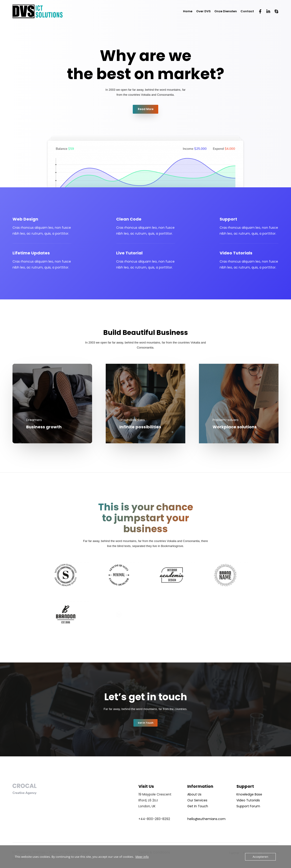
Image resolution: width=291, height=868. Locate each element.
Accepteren (260, 857)
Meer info (142, 857)
